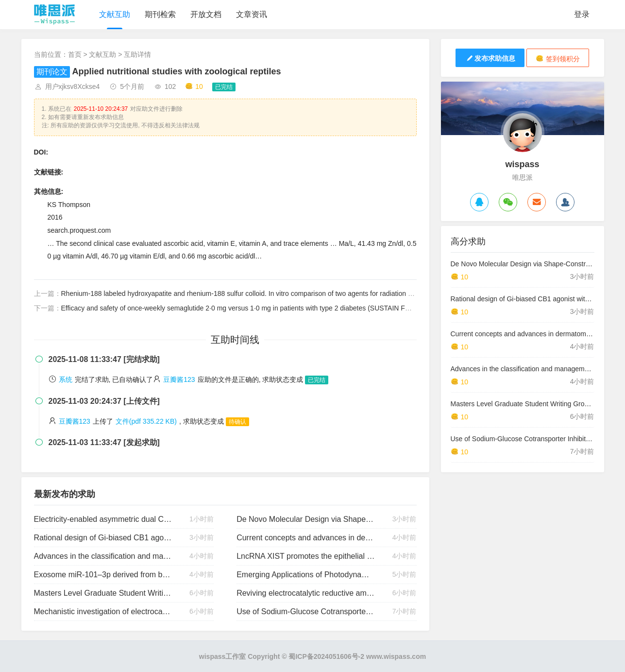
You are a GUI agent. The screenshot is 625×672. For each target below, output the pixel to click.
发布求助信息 (490, 58)
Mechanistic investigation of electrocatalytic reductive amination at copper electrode (103, 612)
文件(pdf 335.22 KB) (146, 421)
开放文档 (206, 14)
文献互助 (115, 14)
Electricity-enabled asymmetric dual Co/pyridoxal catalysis (103, 519)
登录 (582, 14)
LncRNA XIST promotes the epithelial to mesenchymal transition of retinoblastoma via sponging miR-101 (306, 556)
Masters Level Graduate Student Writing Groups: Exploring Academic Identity (103, 593)
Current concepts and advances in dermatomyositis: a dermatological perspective (306, 538)
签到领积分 (558, 59)
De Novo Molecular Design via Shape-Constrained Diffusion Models (306, 519)
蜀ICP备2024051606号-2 (326, 656)
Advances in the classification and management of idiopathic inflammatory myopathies (103, 556)
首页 (75, 54)
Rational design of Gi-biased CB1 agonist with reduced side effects (103, 538)
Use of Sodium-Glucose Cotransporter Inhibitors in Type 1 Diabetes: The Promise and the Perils (306, 612)
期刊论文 (52, 72)
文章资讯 (252, 14)
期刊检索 (160, 14)
